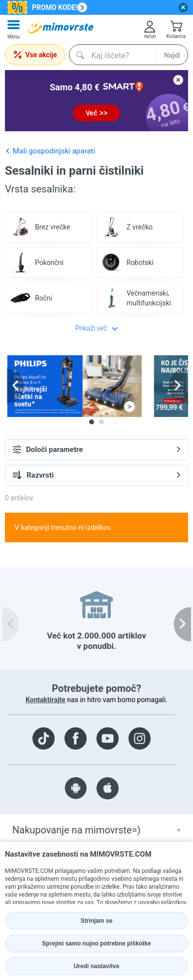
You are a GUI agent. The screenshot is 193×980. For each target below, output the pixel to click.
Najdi (172, 55)
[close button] (183, 7)
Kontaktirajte (46, 700)
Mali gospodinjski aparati (50, 151)
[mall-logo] (61, 28)
